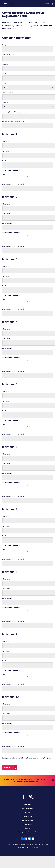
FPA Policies (34, 847)
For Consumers (27, 808)
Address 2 (6, 64)
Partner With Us (28, 820)
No (3, 179)
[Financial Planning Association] (5, 3)
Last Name (6, 151)
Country (5, 103)
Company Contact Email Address (14, 122)
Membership (28, 824)
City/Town (6, 74)
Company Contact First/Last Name (14, 112)
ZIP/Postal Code (8, 93)
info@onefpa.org (46, 758)
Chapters (27, 828)
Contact (27, 812)
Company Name (8, 45)
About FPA (27, 804)
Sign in (47, 4)
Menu (12, 4)
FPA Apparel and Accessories (28, 832)
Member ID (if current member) (13, 184)
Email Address (7, 161)
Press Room (28, 816)
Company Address (9, 54)
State (4, 83)
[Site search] (52, 4)
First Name (6, 141)
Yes (4, 174)
